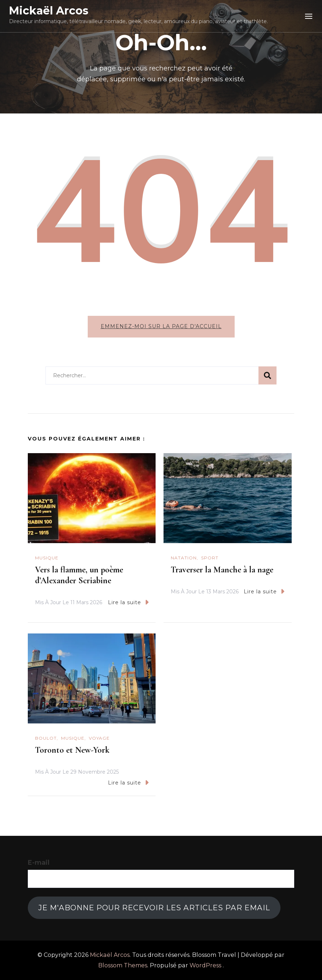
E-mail (39, 863)
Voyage (99, 738)
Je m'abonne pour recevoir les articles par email (154, 908)
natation (184, 558)
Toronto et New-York (72, 750)
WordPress (205, 965)
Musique (47, 558)
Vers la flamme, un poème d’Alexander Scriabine (79, 575)
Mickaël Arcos (49, 11)
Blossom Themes (123, 965)
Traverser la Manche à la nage (222, 570)
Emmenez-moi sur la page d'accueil (161, 326)
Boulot (46, 738)
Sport (210, 558)
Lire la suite (128, 602)
